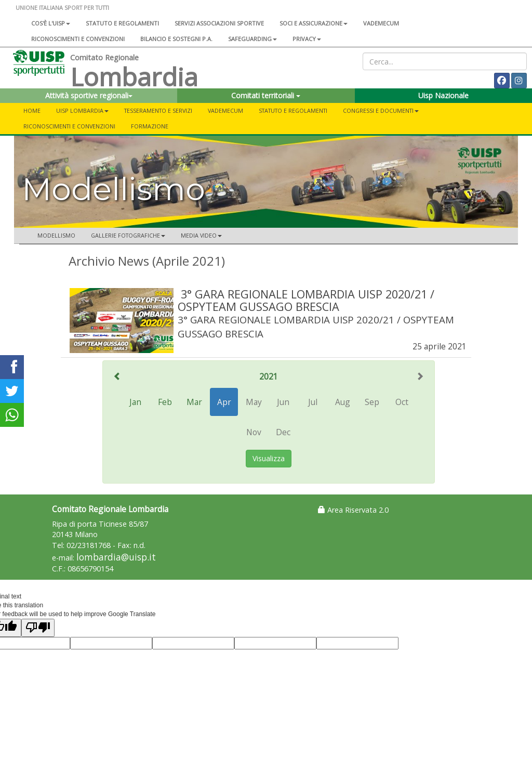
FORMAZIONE (150, 126)
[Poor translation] (38, 628)
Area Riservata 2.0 (353, 510)
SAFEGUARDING (252, 39)
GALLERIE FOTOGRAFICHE (128, 235)
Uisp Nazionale (443, 95)
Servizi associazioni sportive (219, 23)
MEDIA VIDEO (201, 235)
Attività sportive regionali (89, 95)
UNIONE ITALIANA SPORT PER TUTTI (62, 8)
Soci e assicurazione (314, 23)
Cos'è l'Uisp (51, 23)
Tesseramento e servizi (158, 110)
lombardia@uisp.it (116, 557)
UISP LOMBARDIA (82, 110)
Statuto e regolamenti (122, 23)
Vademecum (381, 23)
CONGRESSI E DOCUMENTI (381, 110)
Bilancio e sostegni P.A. (176, 39)
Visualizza (269, 458)
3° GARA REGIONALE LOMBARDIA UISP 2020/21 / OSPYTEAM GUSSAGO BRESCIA (306, 300)
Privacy (307, 39)
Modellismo (56, 235)
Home (32, 110)
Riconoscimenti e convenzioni (78, 39)
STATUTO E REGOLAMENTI (293, 110)
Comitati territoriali (266, 95)
